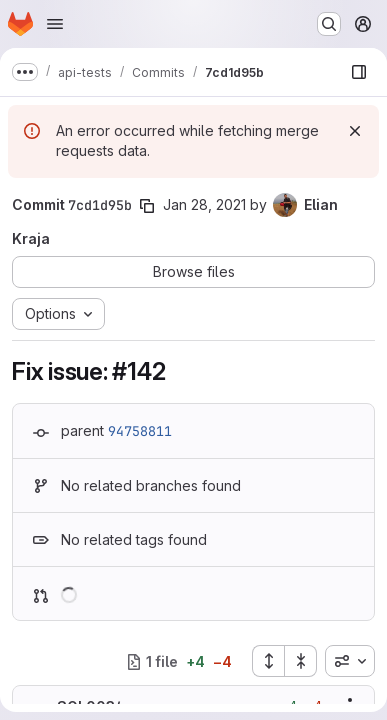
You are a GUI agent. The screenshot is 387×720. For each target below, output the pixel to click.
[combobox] (350, 661)
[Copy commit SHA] (147, 206)
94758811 (140, 431)
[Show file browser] (359, 72)
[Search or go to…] (329, 24)
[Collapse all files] (301, 661)
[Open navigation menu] (55, 24)
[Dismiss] (355, 131)
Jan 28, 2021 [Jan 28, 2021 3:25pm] (204, 204)
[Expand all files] (268, 661)
